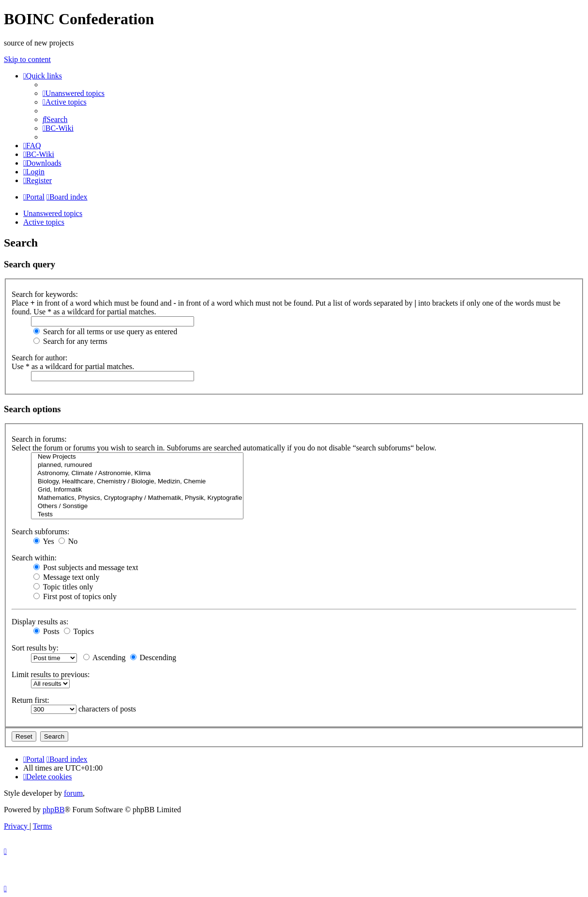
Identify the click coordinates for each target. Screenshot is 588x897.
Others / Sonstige (137, 506)
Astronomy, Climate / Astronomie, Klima (137, 473)
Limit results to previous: (51, 674)
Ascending (105, 657)
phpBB (53, 810)
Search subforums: (41, 532)
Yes (44, 541)
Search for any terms (70, 341)
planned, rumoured (137, 465)
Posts (46, 631)
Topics (79, 631)
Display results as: (40, 622)
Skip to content (27, 59)
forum (73, 793)
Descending (153, 657)
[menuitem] (74, 93)
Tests (137, 515)
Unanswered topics (53, 213)
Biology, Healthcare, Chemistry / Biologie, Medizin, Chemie (137, 482)
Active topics (44, 222)
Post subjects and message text (86, 567)
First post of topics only (75, 596)
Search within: (34, 558)
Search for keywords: (45, 294)
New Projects (137, 457)
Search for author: (40, 358)
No (68, 541)
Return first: (30, 700)
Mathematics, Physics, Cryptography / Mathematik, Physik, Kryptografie (137, 498)
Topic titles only (63, 587)
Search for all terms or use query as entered (105, 332)
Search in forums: (39, 439)
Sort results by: (35, 648)
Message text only (66, 577)
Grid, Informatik (137, 490)
